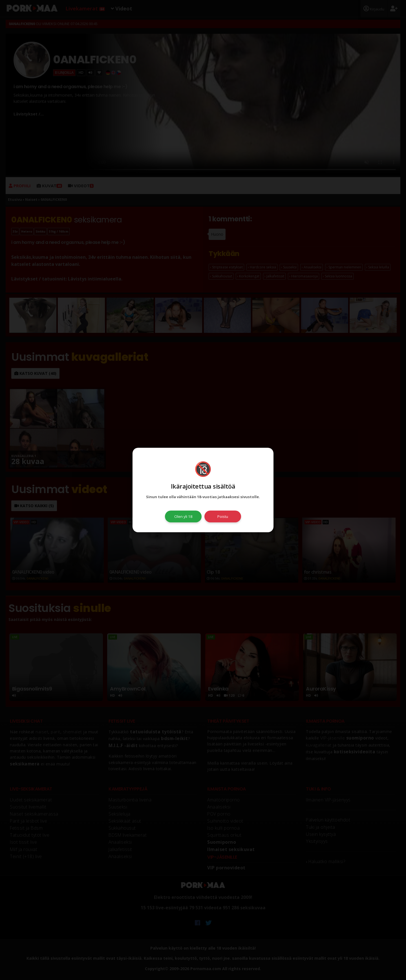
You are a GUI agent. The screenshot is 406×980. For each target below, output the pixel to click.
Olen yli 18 (183, 516)
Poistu (223, 516)
